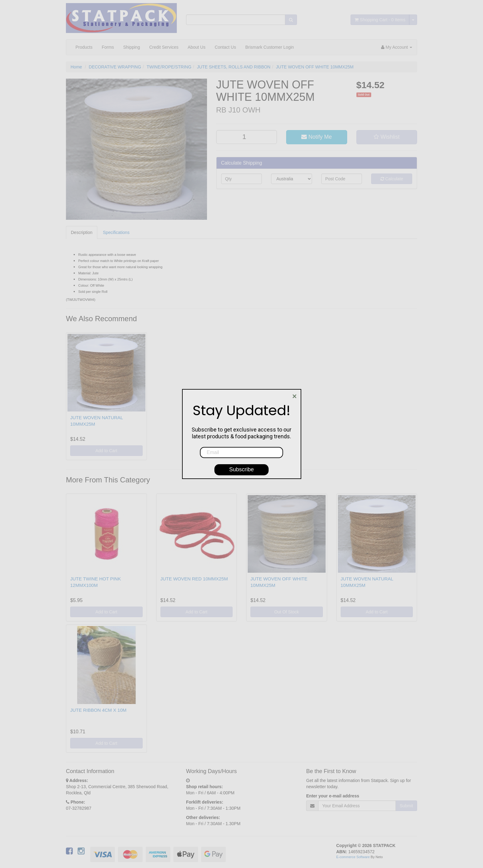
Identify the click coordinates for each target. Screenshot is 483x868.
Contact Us (225, 47)
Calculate (392, 179)
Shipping (132, 47)
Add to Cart (106, 451)
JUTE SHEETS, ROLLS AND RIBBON (234, 67)
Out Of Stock (286, 612)
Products (84, 47)
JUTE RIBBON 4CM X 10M (98, 710)
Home (76, 67)
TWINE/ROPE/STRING (169, 67)
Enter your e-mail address (333, 796)
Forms (108, 47)
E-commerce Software (353, 857)
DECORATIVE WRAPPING (115, 67)
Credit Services (164, 47)
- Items (380, 20)
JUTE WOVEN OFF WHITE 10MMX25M (315, 67)
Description (82, 232)
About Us (197, 47)
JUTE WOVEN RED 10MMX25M (194, 579)
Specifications (116, 232)
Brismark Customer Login (270, 47)
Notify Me (317, 137)
